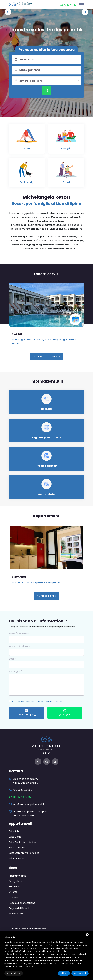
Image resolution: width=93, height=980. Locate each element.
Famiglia (66, 148)
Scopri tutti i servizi (47, 356)
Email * (12, 659)
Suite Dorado (16, 858)
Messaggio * (15, 671)
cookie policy (61, 951)
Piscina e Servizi (18, 876)
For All (66, 182)
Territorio (14, 887)
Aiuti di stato (46, 494)
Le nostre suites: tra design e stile (46, 30)
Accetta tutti (80, 973)
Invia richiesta (26, 713)
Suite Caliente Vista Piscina (24, 853)
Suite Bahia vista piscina (22, 842)
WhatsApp (65, 713)
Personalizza (14, 973)
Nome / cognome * (19, 634)
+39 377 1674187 (22, 797)
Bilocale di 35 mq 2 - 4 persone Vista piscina (36, 582)
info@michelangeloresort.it (29, 804)
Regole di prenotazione (46, 437)
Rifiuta (64, 973)
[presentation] (8, 12)
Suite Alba (19, 577)
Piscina (17, 334)
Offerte (13, 892)
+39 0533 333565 (22, 790)
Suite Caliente (17, 848)
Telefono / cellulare (19, 646)
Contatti (46, 409)
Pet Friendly (27, 182)
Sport (27, 148)
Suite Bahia (15, 837)
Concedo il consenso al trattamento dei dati (38, 701)
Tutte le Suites (46, 596)
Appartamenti (20, 824)
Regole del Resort (46, 466)
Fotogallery (15, 881)
